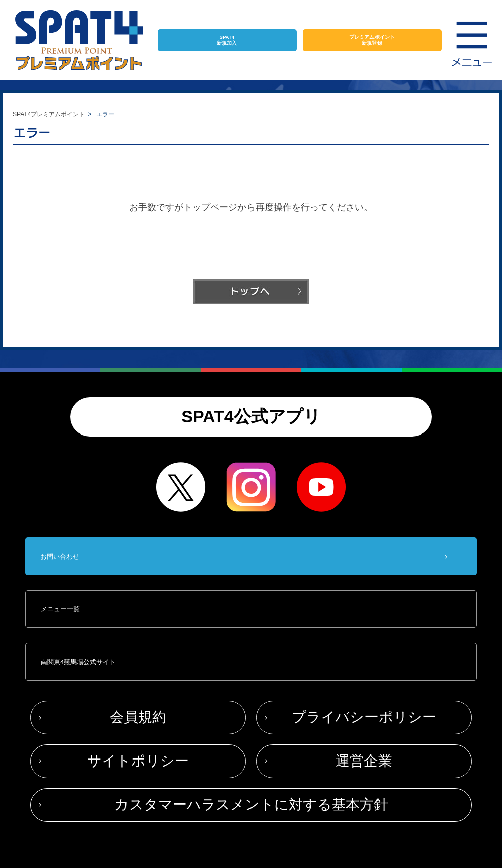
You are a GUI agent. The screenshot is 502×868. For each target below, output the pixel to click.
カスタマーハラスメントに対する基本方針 (251, 804)
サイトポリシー (138, 761)
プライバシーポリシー (364, 717)
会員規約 (138, 717)
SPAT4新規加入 (227, 40)
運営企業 (364, 761)
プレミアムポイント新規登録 (372, 40)
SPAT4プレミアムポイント (49, 114)
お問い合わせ (60, 556)
